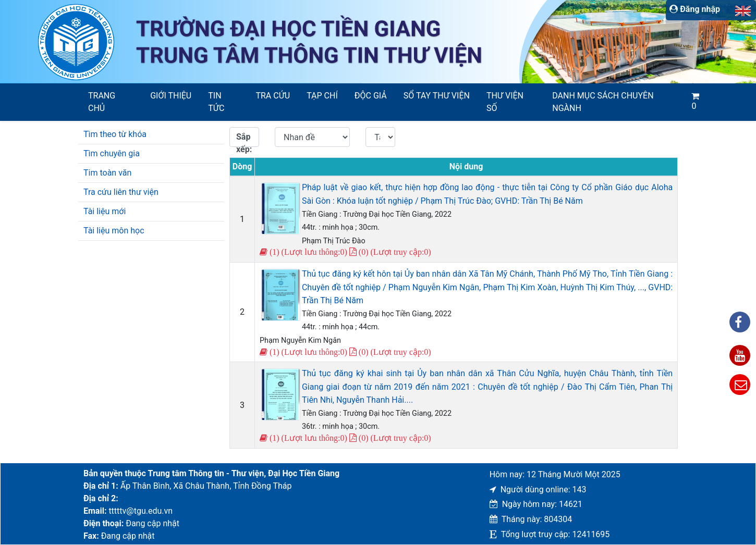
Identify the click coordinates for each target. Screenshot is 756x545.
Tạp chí (322, 96)
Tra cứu (273, 96)
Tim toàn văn (107, 173)
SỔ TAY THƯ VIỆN (437, 96)
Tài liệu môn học (114, 231)
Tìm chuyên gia (112, 153)
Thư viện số (505, 102)
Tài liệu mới (105, 211)
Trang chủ (102, 102)
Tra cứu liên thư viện (121, 192)
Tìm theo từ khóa (115, 134)
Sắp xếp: (244, 139)
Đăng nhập (695, 9)
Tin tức (216, 102)
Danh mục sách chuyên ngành (603, 102)
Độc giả (371, 96)
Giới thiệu (171, 96)
